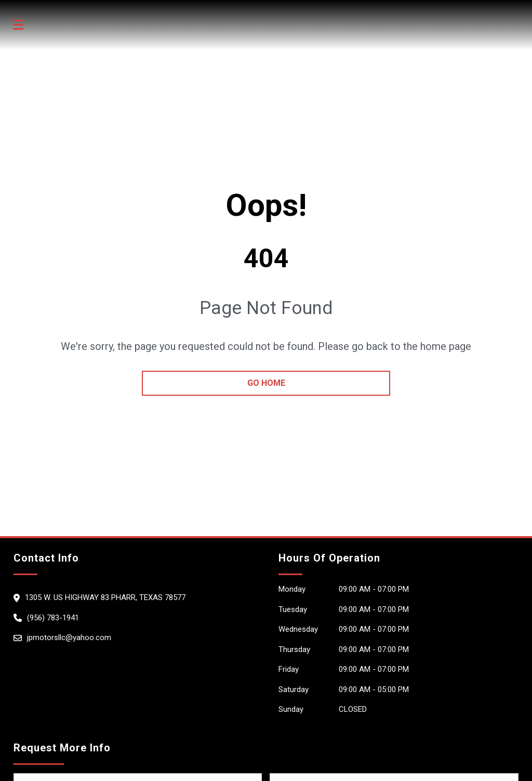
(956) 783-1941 (53, 618)
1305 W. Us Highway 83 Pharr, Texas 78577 (105, 597)
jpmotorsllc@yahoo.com (69, 637)
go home (266, 383)
